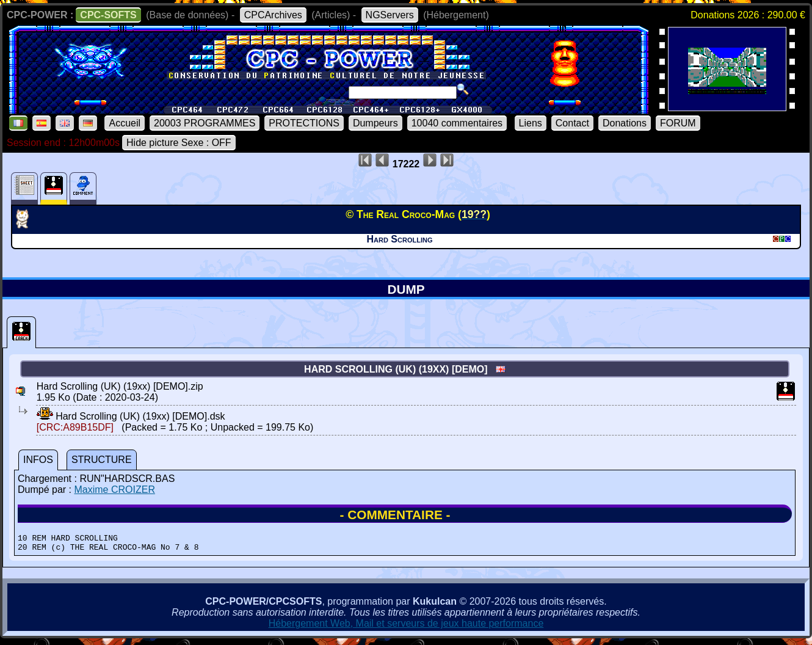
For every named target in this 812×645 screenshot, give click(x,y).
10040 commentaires (457, 123)
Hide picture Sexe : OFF (179, 143)
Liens (531, 123)
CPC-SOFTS (108, 15)
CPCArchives (273, 15)
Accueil (125, 123)
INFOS (38, 460)
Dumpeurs (375, 123)
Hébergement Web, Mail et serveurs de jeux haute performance (406, 627)
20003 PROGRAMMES (205, 123)
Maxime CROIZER (114, 490)
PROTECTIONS (304, 123)
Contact (572, 123)
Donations (625, 123)
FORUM (678, 123)
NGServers (390, 15)
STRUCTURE (102, 460)
